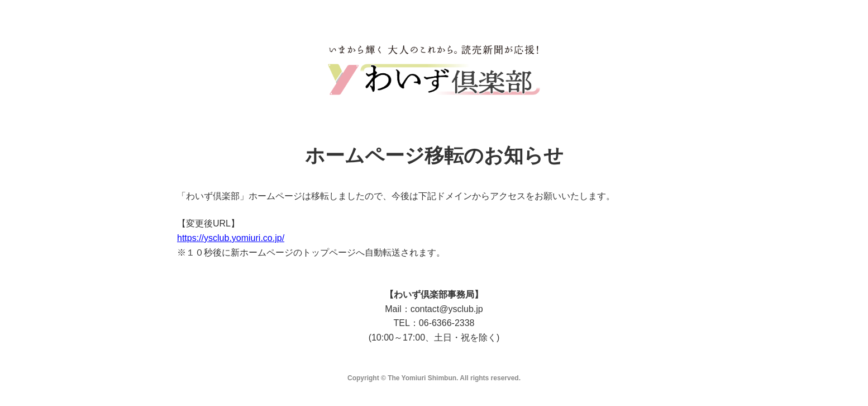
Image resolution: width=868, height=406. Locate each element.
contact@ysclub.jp (447, 309)
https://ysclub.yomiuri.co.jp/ (231, 238)
